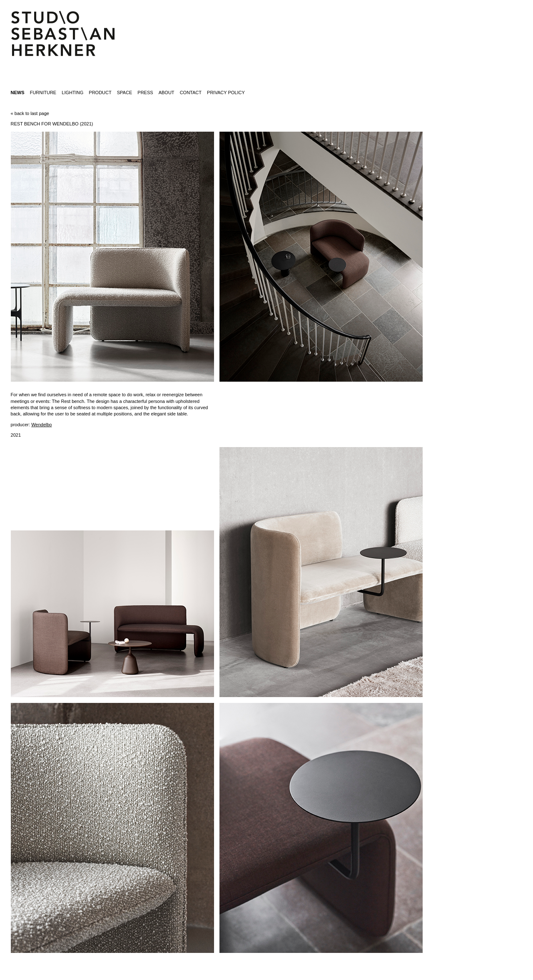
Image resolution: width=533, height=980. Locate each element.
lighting (72, 92)
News (18, 92)
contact (191, 92)
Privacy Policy (226, 92)
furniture (43, 92)
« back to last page (30, 113)
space (125, 92)
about (167, 92)
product (100, 92)
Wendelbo (41, 425)
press (145, 92)
